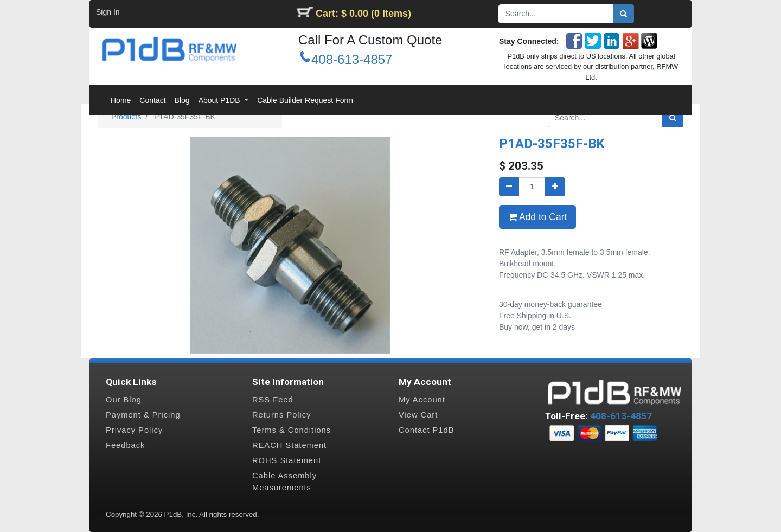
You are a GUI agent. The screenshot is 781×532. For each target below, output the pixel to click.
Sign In (108, 12)
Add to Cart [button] (537, 217)
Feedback (125, 445)
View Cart (418, 415)
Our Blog (124, 400)
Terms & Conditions (292, 430)
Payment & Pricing (143, 415)
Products (126, 117)
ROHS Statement (287, 460)
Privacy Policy (134, 430)
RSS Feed (273, 400)
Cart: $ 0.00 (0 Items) (363, 14)
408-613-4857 (352, 59)
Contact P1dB (426, 430)
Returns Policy (282, 415)
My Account (422, 400)
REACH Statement (289, 445)
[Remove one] (509, 187)
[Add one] (555, 187)
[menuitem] (121, 101)
